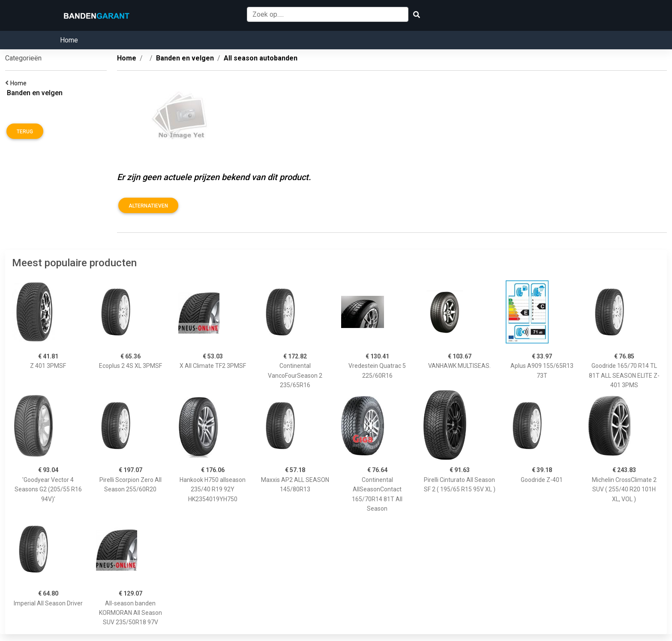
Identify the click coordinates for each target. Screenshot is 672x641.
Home (69, 40)
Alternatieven (148, 206)
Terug (25, 132)
